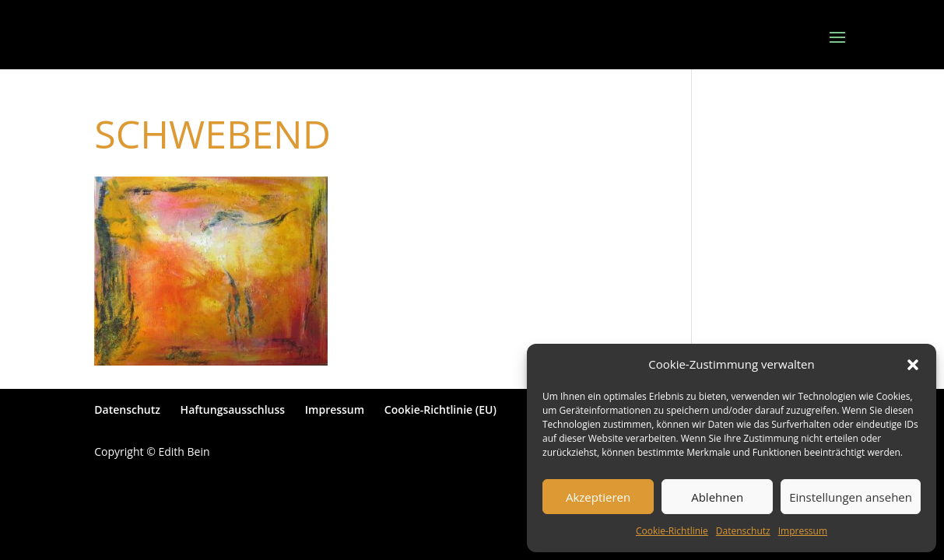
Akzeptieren (598, 497)
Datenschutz (743, 531)
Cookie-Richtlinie (672, 531)
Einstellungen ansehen (851, 497)
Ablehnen (717, 497)
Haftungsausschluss (233, 409)
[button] (913, 365)
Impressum (803, 531)
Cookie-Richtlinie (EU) (440, 409)
